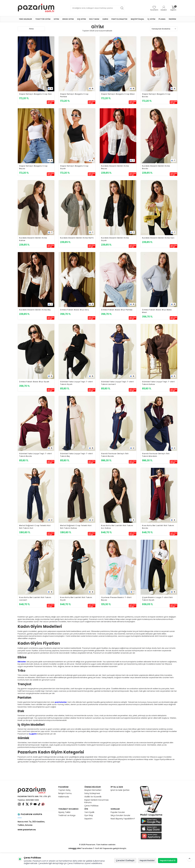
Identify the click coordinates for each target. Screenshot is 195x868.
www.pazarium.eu (27, 830)
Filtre (31, 29)
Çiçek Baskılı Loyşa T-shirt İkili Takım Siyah (157, 599)
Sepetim (88, 819)
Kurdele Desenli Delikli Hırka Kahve (33, 239)
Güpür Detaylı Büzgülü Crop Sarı (36, 94)
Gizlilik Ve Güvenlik (93, 797)
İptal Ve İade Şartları (120, 790)
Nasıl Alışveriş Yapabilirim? (123, 819)
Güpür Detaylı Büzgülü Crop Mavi (118, 94)
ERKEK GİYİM (68, 19)
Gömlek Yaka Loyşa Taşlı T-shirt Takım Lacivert (117, 383)
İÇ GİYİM (151, 19)
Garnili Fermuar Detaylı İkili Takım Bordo (115, 455)
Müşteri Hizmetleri (93, 790)
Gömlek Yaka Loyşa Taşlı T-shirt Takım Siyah (76, 383)
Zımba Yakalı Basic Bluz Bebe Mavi (157, 311)
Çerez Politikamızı (76, 863)
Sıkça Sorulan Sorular (120, 815)
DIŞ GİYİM (82, 19)
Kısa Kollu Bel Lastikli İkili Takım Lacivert (35, 599)
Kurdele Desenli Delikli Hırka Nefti (77, 238)
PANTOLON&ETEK (119, 19)
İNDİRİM (172, 19)
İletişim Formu (65, 793)
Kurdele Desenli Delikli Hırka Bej (35, 310)
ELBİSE (105, 19)
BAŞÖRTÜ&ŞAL (137, 19)
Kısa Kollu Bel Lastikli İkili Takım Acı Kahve (117, 527)
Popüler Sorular (118, 812)
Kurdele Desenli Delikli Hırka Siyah (115, 239)
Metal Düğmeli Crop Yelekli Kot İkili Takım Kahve (76, 527)
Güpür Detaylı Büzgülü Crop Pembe (74, 95)
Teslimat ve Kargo (67, 815)
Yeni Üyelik (89, 812)
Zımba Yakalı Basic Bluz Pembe (117, 310)
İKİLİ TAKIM (94, 19)
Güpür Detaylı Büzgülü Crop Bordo (156, 95)
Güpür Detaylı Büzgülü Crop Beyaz (33, 167)
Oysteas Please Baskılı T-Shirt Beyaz (116, 599)
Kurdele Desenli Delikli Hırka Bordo (156, 167)
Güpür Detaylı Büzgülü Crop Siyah (74, 167)
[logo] (36, 8)
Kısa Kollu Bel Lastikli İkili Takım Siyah (76, 599)
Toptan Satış (64, 790)
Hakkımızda (64, 797)
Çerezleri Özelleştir (125, 860)
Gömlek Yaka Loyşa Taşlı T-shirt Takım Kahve (158, 383)
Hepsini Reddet (147, 860)
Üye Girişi (89, 815)
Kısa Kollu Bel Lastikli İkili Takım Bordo (158, 527)
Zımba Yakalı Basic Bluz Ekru (74, 310)
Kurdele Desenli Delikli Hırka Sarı (158, 238)
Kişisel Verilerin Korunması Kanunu (96, 801)
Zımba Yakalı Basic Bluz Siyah (34, 382)
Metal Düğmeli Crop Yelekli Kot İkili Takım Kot (35, 527)
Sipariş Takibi (64, 812)
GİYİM (56, 19)
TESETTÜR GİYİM (43, 19)
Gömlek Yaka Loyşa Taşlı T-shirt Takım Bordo (36, 455)
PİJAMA (162, 19)
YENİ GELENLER (25, 19)
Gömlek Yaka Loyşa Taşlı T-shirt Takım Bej (76, 455)
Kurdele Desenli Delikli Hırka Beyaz (115, 167)
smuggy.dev (75, 848)
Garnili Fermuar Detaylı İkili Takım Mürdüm (156, 455)
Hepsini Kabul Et (168, 860)
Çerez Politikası (91, 806)
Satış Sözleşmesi (92, 793)
